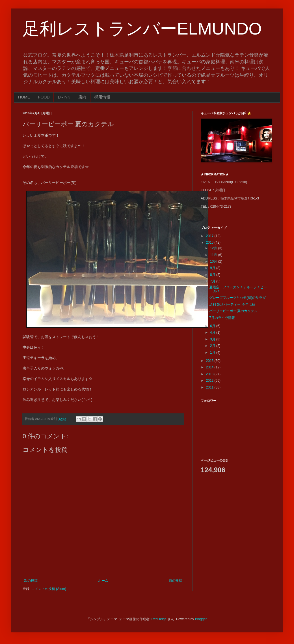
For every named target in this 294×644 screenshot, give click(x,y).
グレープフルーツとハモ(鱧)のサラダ (237, 298)
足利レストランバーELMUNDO (142, 29)
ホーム (103, 581)
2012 (210, 381)
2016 (210, 242)
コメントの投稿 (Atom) (49, 589)
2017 (210, 236)
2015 (210, 361)
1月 (213, 353)
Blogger (201, 619)
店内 (82, 97)
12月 (214, 248)
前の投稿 (176, 581)
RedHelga (159, 619)
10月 (214, 261)
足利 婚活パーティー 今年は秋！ (234, 304)
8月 (213, 275)
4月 (213, 332)
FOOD (44, 97)
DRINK (64, 97)
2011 (210, 387)
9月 (213, 268)
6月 (213, 326)
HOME (24, 97)
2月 (213, 346)
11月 (214, 255)
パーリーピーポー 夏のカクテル (233, 311)
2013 (210, 374)
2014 (210, 367)
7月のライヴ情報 (222, 318)
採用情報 (102, 97)
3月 (213, 339)
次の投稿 (31, 581)
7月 (213, 281)
